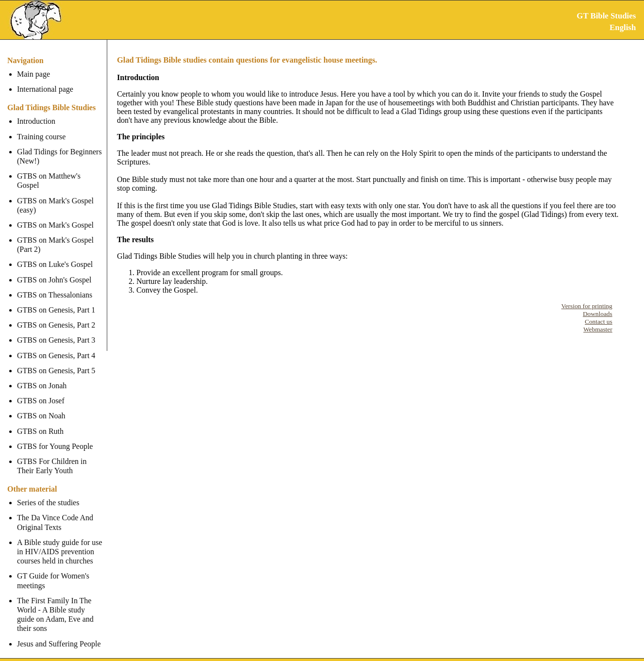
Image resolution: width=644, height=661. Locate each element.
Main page (33, 74)
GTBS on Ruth (40, 421)
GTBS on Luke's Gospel (55, 255)
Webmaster (598, 329)
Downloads (598, 314)
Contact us (599, 322)
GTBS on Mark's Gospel (55, 216)
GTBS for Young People (55, 437)
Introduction (36, 121)
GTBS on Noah (41, 406)
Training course (41, 137)
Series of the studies (48, 493)
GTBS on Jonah (42, 376)
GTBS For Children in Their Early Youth (52, 457)
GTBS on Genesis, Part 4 (56, 346)
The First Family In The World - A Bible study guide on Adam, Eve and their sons (61, 605)
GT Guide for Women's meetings (53, 571)
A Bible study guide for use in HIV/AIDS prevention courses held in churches (60, 542)
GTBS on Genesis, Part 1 (56, 301)
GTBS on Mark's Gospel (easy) (55, 196)
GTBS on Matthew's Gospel (61, 176)
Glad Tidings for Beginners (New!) (59, 156)
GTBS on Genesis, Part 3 (56, 331)
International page (45, 89)
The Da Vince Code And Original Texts (55, 513)
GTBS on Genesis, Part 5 (56, 361)
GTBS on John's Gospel (54, 270)
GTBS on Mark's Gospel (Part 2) (55, 235)
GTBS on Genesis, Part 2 (56, 316)
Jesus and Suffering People (59, 634)
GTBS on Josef (41, 391)
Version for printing (587, 306)
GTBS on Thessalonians (55, 286)
